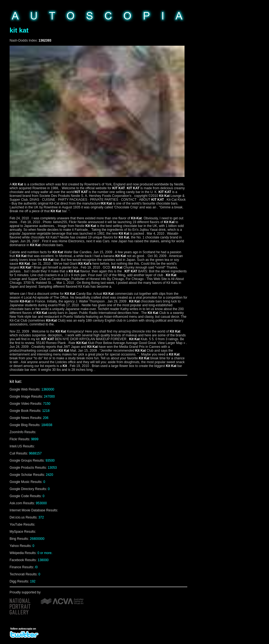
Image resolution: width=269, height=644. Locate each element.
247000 (49, 397)
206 (46, 418)
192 (33, 581)
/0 (36, 567)
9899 (35, 439)
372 (41, 517)
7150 (47, 404)
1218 (46, 411)
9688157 (35, 453)
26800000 (37, 539)
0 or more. (45, 553)
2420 (50, 475)
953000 (41, 503)
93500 (50, 461)
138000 (43, 560)
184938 (47, 425)
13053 (52, 468)
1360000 (48, 389)
